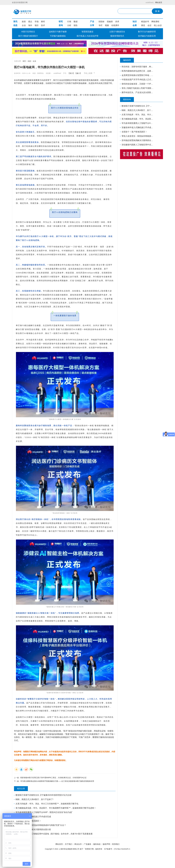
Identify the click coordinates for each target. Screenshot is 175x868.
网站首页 (158, 2)
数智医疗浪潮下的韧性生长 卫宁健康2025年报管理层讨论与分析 (44, 808)
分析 (69, 25)
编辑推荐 (129, 60)
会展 (135, 25)
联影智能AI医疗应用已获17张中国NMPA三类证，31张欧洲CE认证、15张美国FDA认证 (54, 790)
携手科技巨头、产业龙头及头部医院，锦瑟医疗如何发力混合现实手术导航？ (137, 92)
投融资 (110, 22)
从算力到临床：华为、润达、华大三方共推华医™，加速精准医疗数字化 (47, 816)
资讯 (15, 22)
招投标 (101, 22)
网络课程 (155, 22)
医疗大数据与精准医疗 (28, 36)
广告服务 (87, 857)
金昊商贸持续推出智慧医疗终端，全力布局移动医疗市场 (137, 75)
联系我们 (120, 857)
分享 (92, 25)
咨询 (61, 25)
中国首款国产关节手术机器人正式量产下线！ (137, 80)
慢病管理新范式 (117, 36)
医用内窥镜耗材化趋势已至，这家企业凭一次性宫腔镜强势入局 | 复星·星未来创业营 (137, 71)
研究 (61, 22)
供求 (117, 22)
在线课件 (115, 25)
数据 (76, 22)
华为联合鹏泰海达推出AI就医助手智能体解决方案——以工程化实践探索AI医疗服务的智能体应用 (58, 794)
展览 (143, 25)
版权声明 (109, 857)
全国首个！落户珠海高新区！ (29, 833)
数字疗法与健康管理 (147, 32)
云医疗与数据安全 (117, 32)
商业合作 (77, 857)
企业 (24, 25)
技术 (43, 25)
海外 (30, 25)
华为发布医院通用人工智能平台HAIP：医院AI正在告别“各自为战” (44, 825)
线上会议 (158, 25)
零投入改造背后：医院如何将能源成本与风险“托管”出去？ (41, 838)
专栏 (101, 25)
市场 (37, 22)
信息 (15, 25)
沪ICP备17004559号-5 (122, 862)
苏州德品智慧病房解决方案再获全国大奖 (34, 842)
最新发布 (129, 100)
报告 (76, 25)
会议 (149, 25)
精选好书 (145, 22)
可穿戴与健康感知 (58, 36)
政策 (24, 22)
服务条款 (98, 857)
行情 (69, 22)
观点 (30, 22)
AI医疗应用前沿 (28, 32)
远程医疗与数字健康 (58, 32)
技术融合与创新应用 (147, 36)
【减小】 (83, 73)
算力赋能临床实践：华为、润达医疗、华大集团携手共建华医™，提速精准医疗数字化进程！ (56, 821)
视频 (107, 25)
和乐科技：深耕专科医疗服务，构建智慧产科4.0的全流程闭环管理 (137, 67)
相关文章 (23, 801)
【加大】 (77, 73)
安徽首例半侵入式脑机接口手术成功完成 (34, 829)
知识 (135, 22)
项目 (37, 25)
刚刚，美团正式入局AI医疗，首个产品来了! (35, 812)
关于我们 (66, 857)
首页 (24, 61)
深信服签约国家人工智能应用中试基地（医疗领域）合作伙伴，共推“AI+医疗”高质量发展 (54, 846)
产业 (92, 22)
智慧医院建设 (87, 32)
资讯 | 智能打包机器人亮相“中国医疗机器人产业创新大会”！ (137, 88)
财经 (43, 22)
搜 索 (157, 11)
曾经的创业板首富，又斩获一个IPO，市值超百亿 (137, 84)
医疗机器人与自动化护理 (87, 36)
